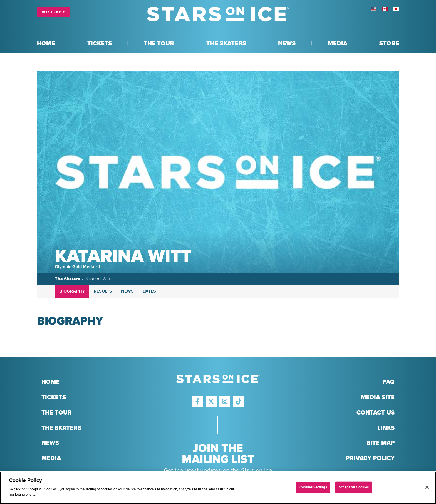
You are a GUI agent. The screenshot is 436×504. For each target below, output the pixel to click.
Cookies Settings (313, 487)
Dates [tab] (149, 291)
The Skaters (67, 279)
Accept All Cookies (354, 487)
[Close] (427, 487)
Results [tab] (103, 291)
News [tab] (127, 291)
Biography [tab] (72, 291)
